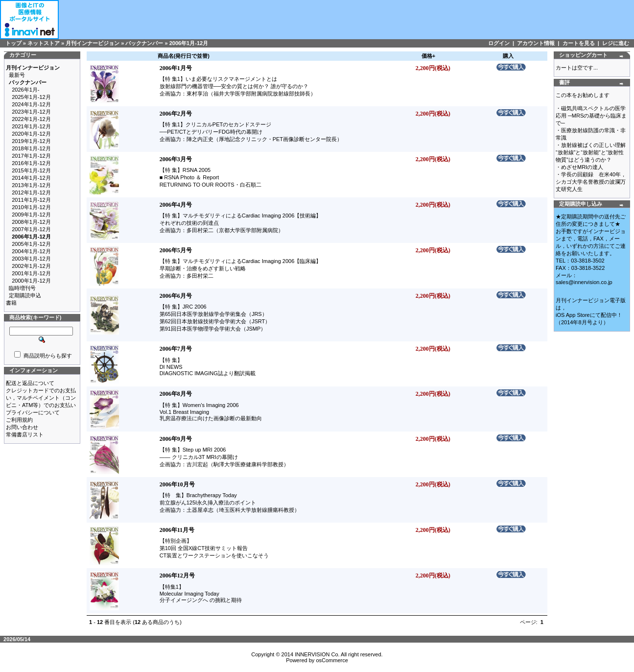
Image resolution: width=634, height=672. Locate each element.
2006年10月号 (177, 484)
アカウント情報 (536, 43)
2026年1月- (25, 90)
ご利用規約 (19, 420)
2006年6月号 (176, 296)
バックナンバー (144, 43)
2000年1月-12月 (31, 281)
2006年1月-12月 (189, 43)
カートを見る (579, 43)
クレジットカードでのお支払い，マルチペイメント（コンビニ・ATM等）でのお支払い (41, 398)
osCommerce (332, 660)
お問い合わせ (22, 427)
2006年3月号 (176, 159)
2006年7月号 (176, 349)
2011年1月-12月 (31, 200)
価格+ (428, 56)
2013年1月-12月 (31, 185)
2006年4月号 (176, 205)
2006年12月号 (177, 576)
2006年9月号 (176, 439)
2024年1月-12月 (31, 104)
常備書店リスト (25, 434)
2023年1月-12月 (31, 112)
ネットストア (44, 43)
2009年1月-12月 (31, 215)
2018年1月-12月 (31, 148)
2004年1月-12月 (31, 251)
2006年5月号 (176, 250)
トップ (13, 43)
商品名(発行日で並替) (184, 56)
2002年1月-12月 (31, 266)
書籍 (11, 303)
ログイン (499, 43)
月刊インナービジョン (93, 43)
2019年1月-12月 (31, 141)
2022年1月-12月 (31, 119)
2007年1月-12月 (31, 229)
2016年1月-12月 (31, 163)
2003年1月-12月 (31, 259)
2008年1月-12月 (31, 222)
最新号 (17, 75)
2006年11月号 (177, 530)
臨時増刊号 (22, 288)
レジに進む (616, 43)
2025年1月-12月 (31, 97)
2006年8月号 (176, 394)
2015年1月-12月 (31, 170)
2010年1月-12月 (31, 207)
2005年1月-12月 (31, 244)
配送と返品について (30, 383)
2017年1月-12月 (31, 156)
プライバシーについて (33, 412)
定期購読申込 (25, 295)
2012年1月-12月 (31, 192)
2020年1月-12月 (31, 134)
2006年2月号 (176, 114)
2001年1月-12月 (31, 273)
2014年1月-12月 (31, 178)
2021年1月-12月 (31, 126)
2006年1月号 (176, 68)
